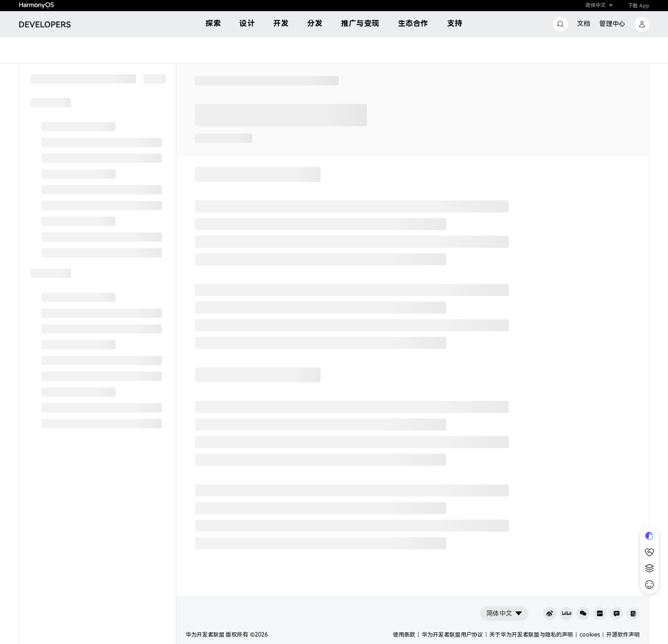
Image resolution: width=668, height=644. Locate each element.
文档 (584, 24)
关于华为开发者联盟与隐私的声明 (531, 635)
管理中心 (612, 24)
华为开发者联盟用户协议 (452, 635)
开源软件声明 (623, 635)
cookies (590, 635)
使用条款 (404, 635)
